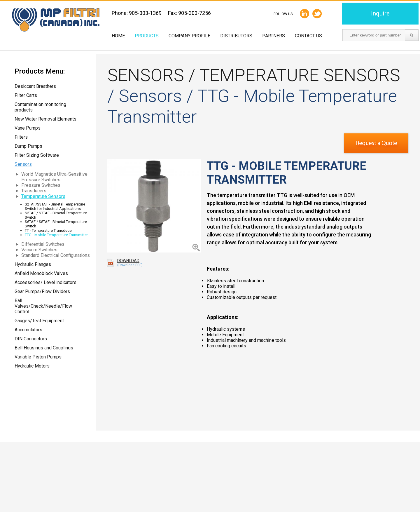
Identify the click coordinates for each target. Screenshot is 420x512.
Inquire (380, 13)
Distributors (236, 36)
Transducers (34, 191)
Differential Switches (43, 244)
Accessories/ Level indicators (45, 282)
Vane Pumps (28, 128)
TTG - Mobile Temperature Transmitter (56, 235)
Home (118, 36)
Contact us (308, 36)
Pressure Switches (41, 185)
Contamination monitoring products (40, 107)
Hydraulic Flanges (33, 264)
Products (147, 36)
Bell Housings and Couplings (44, 348)
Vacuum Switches (39, 250)
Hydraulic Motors (32, 366)
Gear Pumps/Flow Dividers (42, 291)
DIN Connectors (31, 339)
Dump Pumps (28, 146)
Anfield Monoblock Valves (41, 273)
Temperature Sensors (43, 196)
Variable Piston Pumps (38, 357)
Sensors (23, 164)
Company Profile (189, 36)
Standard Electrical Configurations (56, 255)
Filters (21, 137)
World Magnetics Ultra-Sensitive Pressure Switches (54, 177)
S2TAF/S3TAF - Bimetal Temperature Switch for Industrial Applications (55, 206)
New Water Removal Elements (45, 119)
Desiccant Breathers (35, 86)
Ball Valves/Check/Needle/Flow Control (43, 306)
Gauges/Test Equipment (39, 321)
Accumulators (28, 330)
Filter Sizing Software (37, 155)
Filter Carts (26, 95)
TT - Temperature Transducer (49, 230)
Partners (274, 36)
